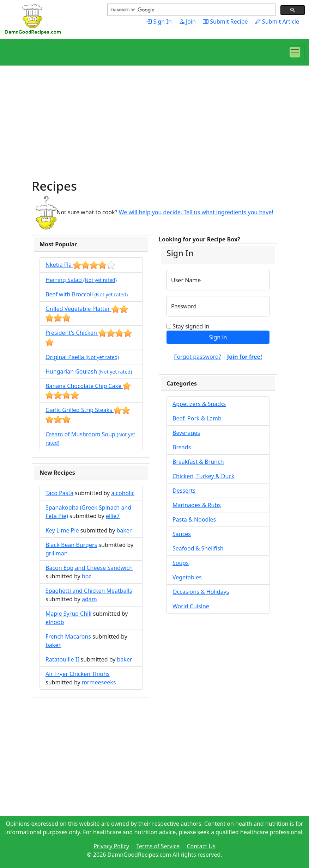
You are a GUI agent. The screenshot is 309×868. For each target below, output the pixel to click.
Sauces (182, 534)
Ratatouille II (62, 659)
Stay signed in (191, 326)
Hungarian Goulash (89, 371)
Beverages (186, 433)
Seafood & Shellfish (198, 548)
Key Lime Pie (62, 530)
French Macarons (68, 636)
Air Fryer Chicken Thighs (78, 674)
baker (124, 530)
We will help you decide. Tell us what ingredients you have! (196, 212)
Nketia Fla (80, 265)
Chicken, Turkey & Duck (204, 476)
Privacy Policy (111, 846)
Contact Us (201, 846)
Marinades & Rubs (197, 505)
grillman (57, 553)
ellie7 (113, 516)
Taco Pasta (59, 493)
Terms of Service (158, 846)
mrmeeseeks (99, 682)
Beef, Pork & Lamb (197, 418)
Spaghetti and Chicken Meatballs (89, 591)
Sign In (159, 21)
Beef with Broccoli (87, 294)
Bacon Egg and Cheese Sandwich (89, 568)
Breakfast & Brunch (198, 462)
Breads (182, 447)
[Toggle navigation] (295, 52)
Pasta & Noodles (194, 519)
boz (87, 576)
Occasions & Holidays (201, 592)
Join (187, 21)
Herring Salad (81, 280)
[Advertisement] (154, 129)
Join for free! (245, 357)
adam (89, 599)
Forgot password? (197, 357)
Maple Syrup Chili (68, 614)
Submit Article (277, 21)
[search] (191, 10)
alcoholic (123, 493)
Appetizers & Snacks (199, 404)
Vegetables (187, 577)
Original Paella (82, 357)
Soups (181, 563)
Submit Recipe (225, 21)
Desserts (184, 491)
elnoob (55, 622)
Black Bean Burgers (71, 545)
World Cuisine (191, 606)
